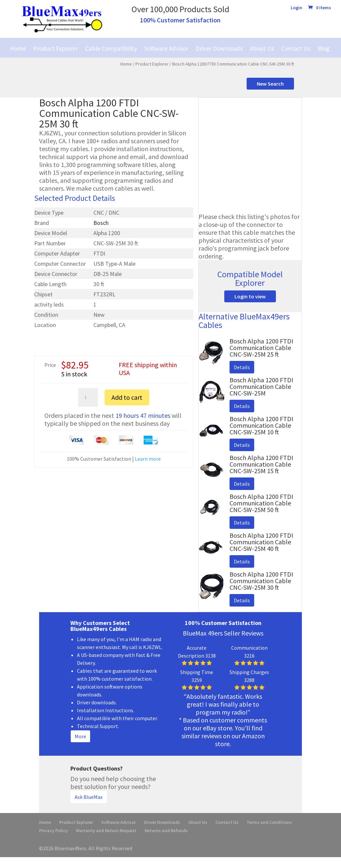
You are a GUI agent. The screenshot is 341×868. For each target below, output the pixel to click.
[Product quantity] (88, 397)
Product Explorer (56, 48)
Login (296, 8)
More (80, 736)
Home (18, 48)
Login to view (250, 296)
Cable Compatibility (111, 48)
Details (242, 367)
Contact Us (296, 48)
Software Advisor (166, 48)
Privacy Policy (53, 830)
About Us (262, 48)
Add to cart (127, 397)
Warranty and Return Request (106, 830)
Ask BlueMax (89, 797)
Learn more (148, 459)
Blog (324, 48)
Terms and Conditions (269, 822)
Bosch (101, 223)
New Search (270, 84)
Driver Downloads (219, 48)
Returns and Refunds (166, 830)
